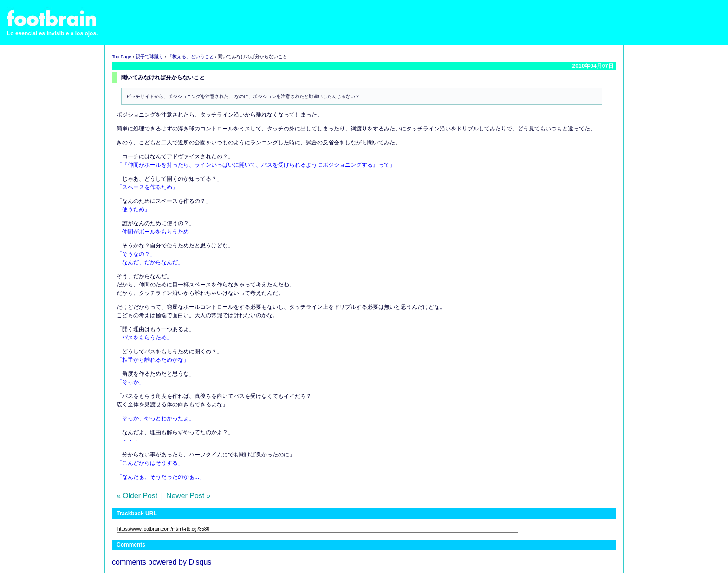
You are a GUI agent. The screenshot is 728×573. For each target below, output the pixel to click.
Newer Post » (188, 496)
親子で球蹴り (149, 56)
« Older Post (137, 496)
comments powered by (162, 562)
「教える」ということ (191, 56)
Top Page (122, 56)
